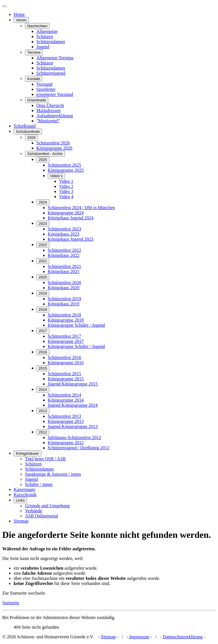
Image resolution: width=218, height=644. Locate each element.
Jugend (43, 47)
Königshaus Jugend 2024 (71, 218)
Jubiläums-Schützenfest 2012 (74, 438)
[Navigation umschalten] (5, 6)
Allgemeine (47, 31)
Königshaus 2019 (64, 304)
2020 (43, 277)
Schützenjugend (51, 73)
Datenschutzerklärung (183, 637)
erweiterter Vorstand (55, 94)
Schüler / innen (39, 484)
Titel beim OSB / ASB (45, 459)
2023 (43, 224)
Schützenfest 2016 (64, 357)
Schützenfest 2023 (64, 229)
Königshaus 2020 (64, 288)
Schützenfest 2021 (64, 266)
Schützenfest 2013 (64, 416)
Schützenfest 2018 (64, 315)
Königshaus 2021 (64, 271)
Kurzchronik (25, 495)
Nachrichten (37, 26)
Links (20, 500)
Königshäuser (28, 453)
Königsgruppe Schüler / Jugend (76, 325)
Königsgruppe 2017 (66, 341)
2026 (32, 138)
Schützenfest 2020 (64, 283)
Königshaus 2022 (64, 255)
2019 (43, 293)
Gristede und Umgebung (47, 506)
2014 (43, 390)
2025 (43, 160)
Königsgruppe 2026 (54, 148)
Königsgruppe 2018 (66, 320)
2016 (43, 352)
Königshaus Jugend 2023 (71, 239)
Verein (21, 20)
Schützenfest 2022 (64, 250)
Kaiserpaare (24, 489)
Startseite (11, 603)
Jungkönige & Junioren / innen (53, 474)
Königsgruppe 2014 (66, 400)
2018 (43, 310)
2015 (43, 368)
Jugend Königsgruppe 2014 (73, 405)
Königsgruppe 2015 (66, 379)
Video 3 (66, 191)
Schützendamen (51, 42)
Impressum (139, 637)
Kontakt (34, 79)
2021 (43, 261)
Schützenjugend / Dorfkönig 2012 (78, 448)
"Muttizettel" (48, 121)
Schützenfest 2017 (64, 336)
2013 (43, 411)
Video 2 (66, 186)
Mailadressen (48, 111)
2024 (43, 202)
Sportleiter (46, 89)
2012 (43, 432)
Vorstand (44, 84)
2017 (43, 331)
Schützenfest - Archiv (45, 154)
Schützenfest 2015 (64, 374)
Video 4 (66, 197)
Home (19, 14)
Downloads (37, 100)
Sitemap (21, 521)
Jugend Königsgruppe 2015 (73, 384)
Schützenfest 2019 (64, 299)
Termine (34, 52)
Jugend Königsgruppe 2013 (73, 426)
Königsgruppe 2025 (66, 170)
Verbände (33, 511)
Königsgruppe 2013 (66, 421)
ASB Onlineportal (41, 516)
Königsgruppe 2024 (66, 213)
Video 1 (66, 181)
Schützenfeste (28, 132)
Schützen (45, 36)
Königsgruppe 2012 (66, 443)
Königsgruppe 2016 (66, 363)
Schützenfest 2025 (64, 165)
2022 (43, 245)
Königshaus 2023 (64, 234)
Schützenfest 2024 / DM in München (81, 208)
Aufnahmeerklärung (55, 116)
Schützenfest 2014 (64, 395)
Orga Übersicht (50, 105)
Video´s (56, 176)
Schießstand (25, 126)
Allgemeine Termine (55, 58)
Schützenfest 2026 (53, 143)
